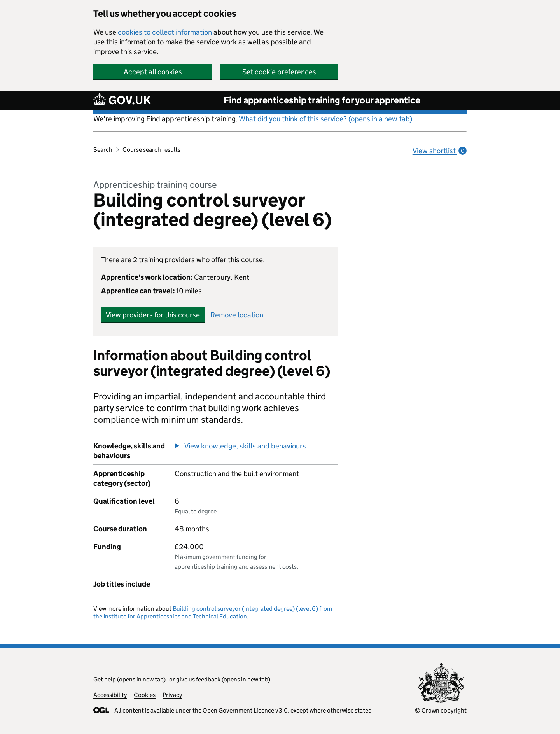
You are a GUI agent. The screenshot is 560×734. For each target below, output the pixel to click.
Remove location (237, 315)
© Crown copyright (441, 710)
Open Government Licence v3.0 (245, 710)
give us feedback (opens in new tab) (223, 679)
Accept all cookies (153, 72)
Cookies (145, 695)
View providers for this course (153, 315)
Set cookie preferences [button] (279, 72)
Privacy (172, 695)
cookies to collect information (165, 32)
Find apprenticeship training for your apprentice (322, 100)
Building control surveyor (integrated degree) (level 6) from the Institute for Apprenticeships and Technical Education (213, 612)
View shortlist (440, 151)
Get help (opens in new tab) (130, 679)
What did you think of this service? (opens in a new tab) (325, 119)
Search (103, 150)
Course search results (151, 150)
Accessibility (110, 695)
